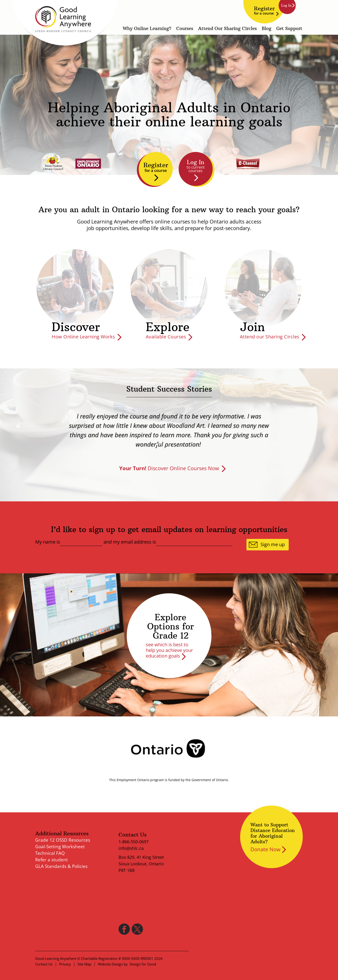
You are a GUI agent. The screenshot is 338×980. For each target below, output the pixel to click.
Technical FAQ (50, 853)
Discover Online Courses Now (169, 468)
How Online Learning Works (83, 337)
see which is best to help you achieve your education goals (169, 650)
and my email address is (130, 542)
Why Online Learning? (147, 29)
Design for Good (143, 964)
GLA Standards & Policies (61, 866)
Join (252, 327)
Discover (76, 327)
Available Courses (166, 337)
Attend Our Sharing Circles (227, 29)
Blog (267, 29)
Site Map (84, 964)
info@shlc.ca (131, 848)
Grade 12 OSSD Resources (63, 840)
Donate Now (265, 849)
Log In (196, 166)
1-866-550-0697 (134, 842)
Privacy (65, 964)
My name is (48, 542)
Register (264, 10)
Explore (168, 327)
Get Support (289, 29)
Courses (185, 29)
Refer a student (52, 860)
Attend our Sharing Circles (270, 337)
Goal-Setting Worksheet (60, 847)
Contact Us (44, 964)
